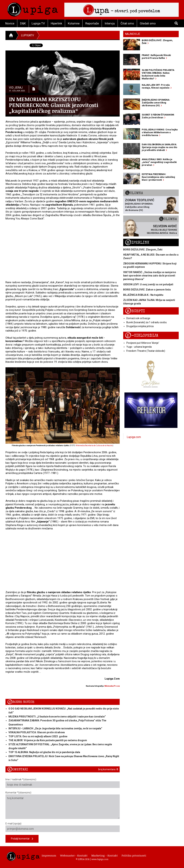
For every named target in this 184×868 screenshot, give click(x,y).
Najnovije (132, 34)
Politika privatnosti (134, 855)
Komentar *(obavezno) (63, 805)
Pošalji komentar (22, 839)
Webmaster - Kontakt (74, 855)
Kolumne (74, 23)
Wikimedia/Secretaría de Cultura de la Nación (94, 446)
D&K (23, 23)
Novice (10, 23)
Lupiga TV (38, 23)
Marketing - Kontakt (105, 855)
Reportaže (92, 23)
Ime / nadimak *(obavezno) (63, 783)
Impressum (49, 855)
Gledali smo (148, 23)
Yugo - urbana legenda (139, 347)
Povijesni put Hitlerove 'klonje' (143, 343)
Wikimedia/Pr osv (112, 686)
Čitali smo (127, 23)
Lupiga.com (134, 437)
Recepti (135, 311)
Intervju (110, 23)
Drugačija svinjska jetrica (140, 326)
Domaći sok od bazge (138, 318)
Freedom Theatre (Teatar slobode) (146, 351)
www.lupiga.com (100, 859)
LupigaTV (27, 35)
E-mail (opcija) (63, 827)
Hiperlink (56, 23)
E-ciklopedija (142, 336)
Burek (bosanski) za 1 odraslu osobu (147, 322)
